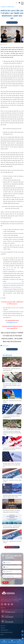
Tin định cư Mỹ (10, 7)
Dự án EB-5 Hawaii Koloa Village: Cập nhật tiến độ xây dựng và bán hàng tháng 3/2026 (12, 433)
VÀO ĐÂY (10, 326)
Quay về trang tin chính (12, 547)
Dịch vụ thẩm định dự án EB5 (6, 632)
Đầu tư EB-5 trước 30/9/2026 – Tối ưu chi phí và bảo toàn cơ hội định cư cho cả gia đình (12, 385)
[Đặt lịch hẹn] (23, 631)
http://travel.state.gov (10, 270)
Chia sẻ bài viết (5, 346)
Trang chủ (3, 7)
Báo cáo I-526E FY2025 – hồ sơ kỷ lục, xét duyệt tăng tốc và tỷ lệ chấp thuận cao (12, 465)
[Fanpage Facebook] (23, 635)
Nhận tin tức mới (12, 23)
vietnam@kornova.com (12, 322)
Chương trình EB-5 (4, 630)
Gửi (5, 583)
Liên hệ (2, 635)
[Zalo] (23, 639)
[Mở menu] (22, 3)
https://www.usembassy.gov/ (15, 287)
